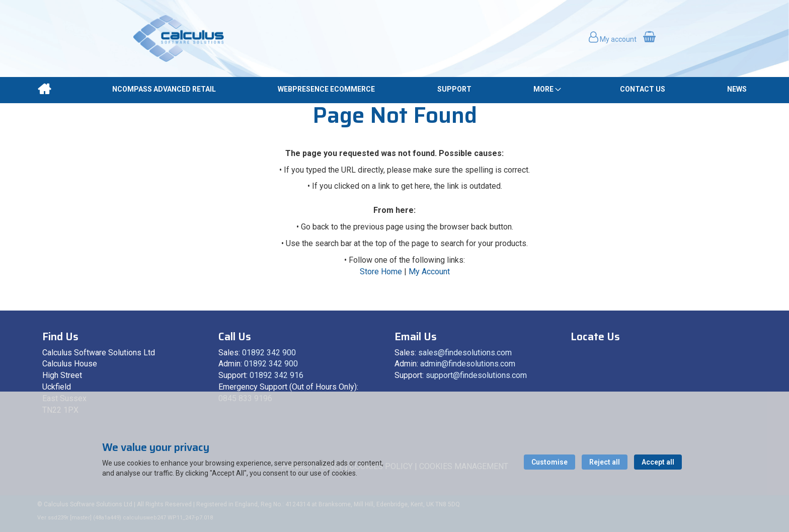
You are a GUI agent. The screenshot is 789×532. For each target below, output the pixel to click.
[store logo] (179, 39)
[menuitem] (44, 89)
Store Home (381, 272)
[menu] (395, 90)
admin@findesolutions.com (468, 364)
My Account (429, 272)
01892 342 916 (277, 375)
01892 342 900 (269, 353)
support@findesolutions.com (476, 375)
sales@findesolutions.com (465, 353)
